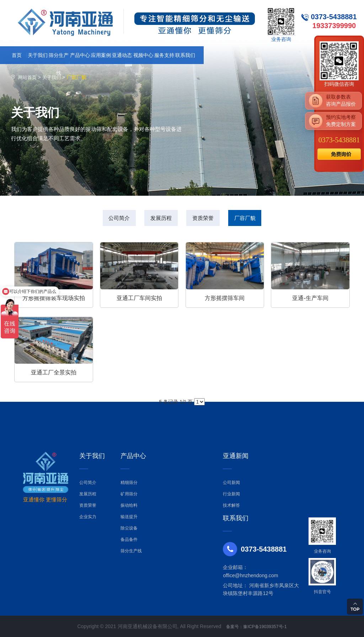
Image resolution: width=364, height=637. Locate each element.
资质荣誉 (207, 219)
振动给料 (129, 505)
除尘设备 (129, 528)
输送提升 (129, 517)
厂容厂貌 (256, 219)
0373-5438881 (339, 140)
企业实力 (88, 517)
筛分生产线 (131, 551)
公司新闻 (231, 483)
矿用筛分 (129, 494)
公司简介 (108, 219)
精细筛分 (129, 483)
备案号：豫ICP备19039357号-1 (256, 626)
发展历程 (157, 219)
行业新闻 (231, 494)
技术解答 (231, 505)
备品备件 (129, 539)
